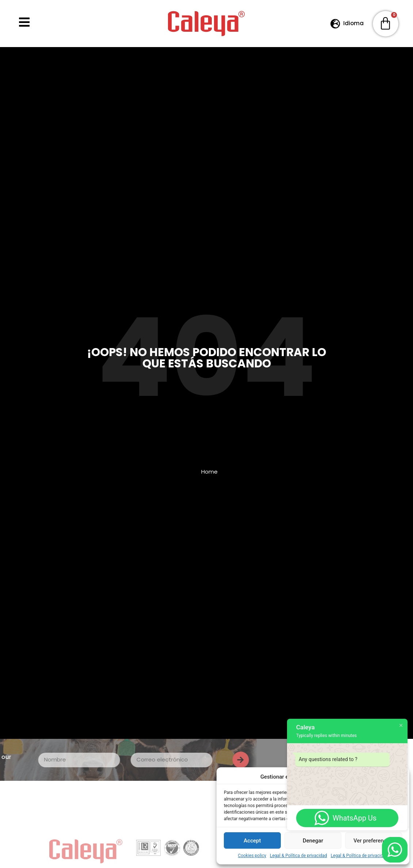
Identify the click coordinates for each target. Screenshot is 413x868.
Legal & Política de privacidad (299, 856)
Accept (252, 841)
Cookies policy (252, 856)
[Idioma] (335, 24)
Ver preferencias (374, 841)
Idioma (353, 23)
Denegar (313, 841)
